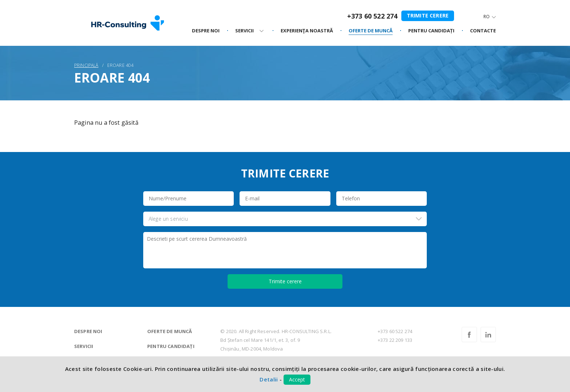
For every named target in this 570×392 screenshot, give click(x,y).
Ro (487, 17)
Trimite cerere (428, 15)
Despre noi (88, 331)
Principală (86, 65)
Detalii (269, 379)
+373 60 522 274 (372, 16)
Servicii (84, 346)
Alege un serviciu (168, 219)
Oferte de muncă (170, 331)
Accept (297, 379)
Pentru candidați (171, 346)
